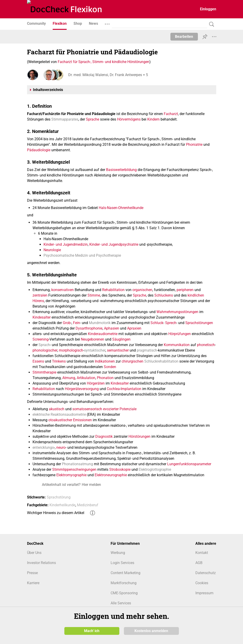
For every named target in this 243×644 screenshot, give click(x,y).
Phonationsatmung (77, 464)
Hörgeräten (96, 383)
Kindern (153, 119)
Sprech (171, 323)
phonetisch (206, 345)
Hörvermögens (129, 119)
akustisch (57, 409)
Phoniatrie (194, 144)
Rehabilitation (113, 290)
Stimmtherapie (44, 372)
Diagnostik (104, 436)
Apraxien (134, 328)
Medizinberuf (88, 505)
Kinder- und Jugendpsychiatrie (114, 244)
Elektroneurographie (111, 475)
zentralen (40, 295)
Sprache (93, 119)
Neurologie (52, 250)
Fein (76, 323)
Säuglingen (121, 339)
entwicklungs (43, 447)
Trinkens (59, 361)
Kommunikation (177, 345)
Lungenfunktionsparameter (189, 464)
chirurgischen (132, 361)
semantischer (118, 350)
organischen (142, 290)
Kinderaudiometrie (103, 334)
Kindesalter (42, 317)
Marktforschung (124, 583)
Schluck (157, 323)
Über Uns (34, 553)
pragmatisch (147, 350)
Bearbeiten (184, 37)
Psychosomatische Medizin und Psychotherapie (82, 255)
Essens (38, 361)
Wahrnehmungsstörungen (177, 312)
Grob (67, 323)
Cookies (202, 583)
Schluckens (164, 295)
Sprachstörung (59, 497)
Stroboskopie (120, 469)
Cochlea (113, 389)
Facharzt (171, 114)
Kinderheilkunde (62, 505)
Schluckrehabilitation (161, 361)
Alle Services (121, 603)
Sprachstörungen (199, 323)
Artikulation (86, 378)
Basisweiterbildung (121, 170)
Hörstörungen (139, 436)
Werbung (118, 553)
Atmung (69, 378)
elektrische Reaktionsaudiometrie (59, 414)
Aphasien (112, 328)
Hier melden (91, 485)
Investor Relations (41, 563)
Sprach (44, 345)
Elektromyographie (71, 475)
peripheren (185, 290)
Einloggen (208, 9)
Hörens (38, 301)
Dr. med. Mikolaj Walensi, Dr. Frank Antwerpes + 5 (108, 75)
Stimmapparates (65, 119)
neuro (61, 447)
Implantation (131, 389)
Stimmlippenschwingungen (74, 469)
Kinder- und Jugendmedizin (66, 244)
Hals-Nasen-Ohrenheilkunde (121, 208)
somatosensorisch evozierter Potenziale (104, 409)
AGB (199, 563)
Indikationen (105, 361)
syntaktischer (95, 350)
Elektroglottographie (155, 469)
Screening (41, 339)
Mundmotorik (100, 323)
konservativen (63, 290)
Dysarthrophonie (89, 328)
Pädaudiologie (39, 150)
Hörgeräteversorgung (82, 389)
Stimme (94, 295)
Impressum (204, 593)
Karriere (33, 583)
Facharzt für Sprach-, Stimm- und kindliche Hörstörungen (104, 62)
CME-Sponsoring (124, 593)
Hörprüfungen (180, 334)
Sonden (110, 367)
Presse (32, 573)
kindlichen (196, 295)
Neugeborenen (93, 339)
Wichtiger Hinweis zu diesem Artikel (56, 513)
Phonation (105, 378)
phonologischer (45, 350)
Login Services (122, 563)
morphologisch (71, 350)
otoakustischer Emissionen (70, 420)
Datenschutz (206, 573)
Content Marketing (126, 573)
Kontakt (202, 553)
